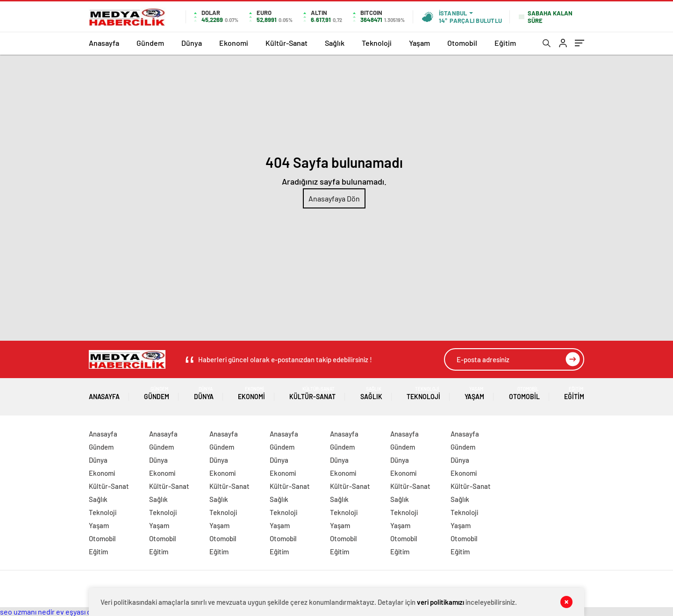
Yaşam (419, 43)
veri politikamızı (440, 602)
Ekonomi (234, 43)
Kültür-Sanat (286, 43)
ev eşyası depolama (88, 612)
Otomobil (462, 43)
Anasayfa (104, 43)
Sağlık (335, 43)
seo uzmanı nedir (27, 612)
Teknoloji (377, 43)
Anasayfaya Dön (334, 198)
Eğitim (505, 43)
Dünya (192, 43)
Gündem (150, 43)
